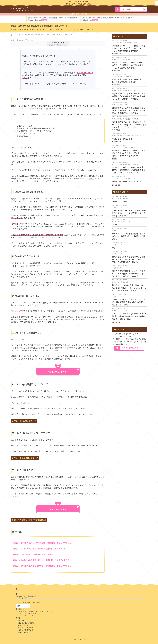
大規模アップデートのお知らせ (79, 14)
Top (20, 591)
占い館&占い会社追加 (26, 623)
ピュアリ (20, 311)
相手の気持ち (118, 54)
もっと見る (117, 185)
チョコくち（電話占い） (27, 613)
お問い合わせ (23, 632)
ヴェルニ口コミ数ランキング (26, 458)
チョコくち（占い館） (27, 616)
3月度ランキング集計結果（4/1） (79, 4)
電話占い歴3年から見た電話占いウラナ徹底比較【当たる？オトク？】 (42, 549)
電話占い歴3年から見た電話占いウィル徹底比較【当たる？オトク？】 (42, 560)
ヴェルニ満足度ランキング (25, 421)
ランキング (22, 598)
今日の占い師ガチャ (26, 628)
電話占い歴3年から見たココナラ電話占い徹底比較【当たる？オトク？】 (43, 543)
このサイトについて (26, 630)
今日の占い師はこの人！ (132, 348)
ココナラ (29, 109)
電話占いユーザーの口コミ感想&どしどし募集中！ (34, 554)
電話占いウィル (58, 43)
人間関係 (117, 71)
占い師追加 (22, 621)
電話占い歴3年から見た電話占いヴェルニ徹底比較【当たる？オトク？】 (49, 35)
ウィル (21, 109)
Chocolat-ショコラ (20, 8)
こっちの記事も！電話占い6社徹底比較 (30, 520)
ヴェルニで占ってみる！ (58, 372)
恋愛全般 (117, 130)
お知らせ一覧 (19, 35)
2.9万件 (81, 1)
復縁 (115, 159)
